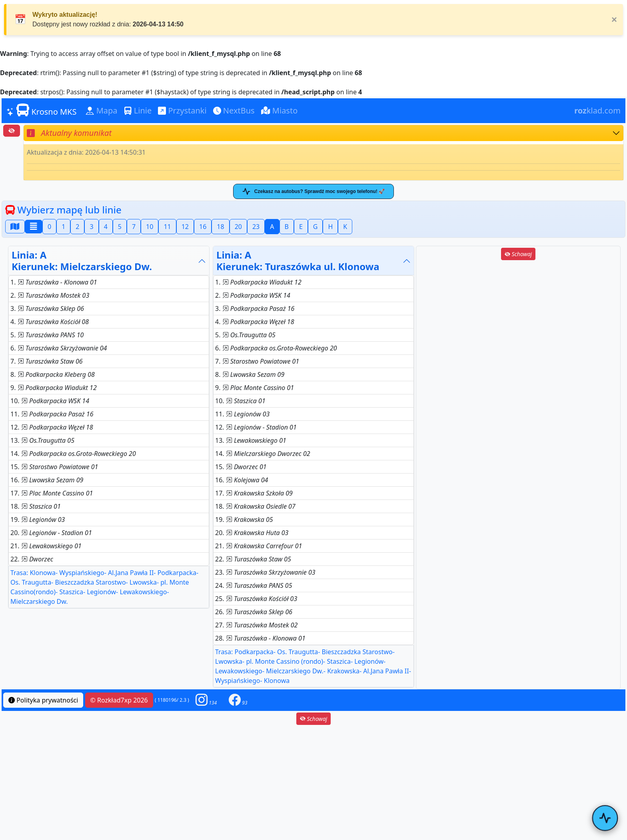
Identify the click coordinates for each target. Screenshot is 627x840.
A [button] (272, 227)
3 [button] (91, 227)
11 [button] (167, 227)
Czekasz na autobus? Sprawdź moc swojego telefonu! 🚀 (313, 191)
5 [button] (120, 227)
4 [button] (106, 227)
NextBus (234, 110)
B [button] (287, 227)
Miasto (280, 110)
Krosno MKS (41, 110)
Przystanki (182, 110)
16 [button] (203, 227)
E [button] (301, 227)
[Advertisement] (518, 318)
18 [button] (220, 227)
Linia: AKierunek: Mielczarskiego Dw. (82, 261)
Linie (138, 110)
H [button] (330, 227)
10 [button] (150, 227)
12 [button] (185, 227)
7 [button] (134, 227)
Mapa (102, 110)
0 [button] (49, 227)
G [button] (315, 227)
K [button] (345, 227)
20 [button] (238, 227)
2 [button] (77, 227)
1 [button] (63, 227)
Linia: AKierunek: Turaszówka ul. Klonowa (298, 261)
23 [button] (256, 227)
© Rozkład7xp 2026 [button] (119, 700)
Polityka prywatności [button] (43, 700)
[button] (206, 700)
